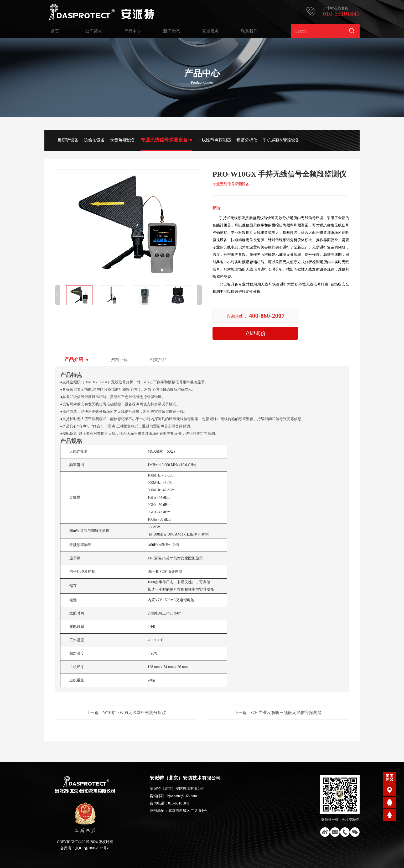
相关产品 (158, 360)
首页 (55, 31)
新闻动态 (172, 31)
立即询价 (255, 333)
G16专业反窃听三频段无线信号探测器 (286, 713)
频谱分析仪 (247, 140)
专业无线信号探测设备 (164, 140)
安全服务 (210, 31)
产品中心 (133, 31)
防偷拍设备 (94, 140)
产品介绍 (74, 359)
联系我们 (249, 31)
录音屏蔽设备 (123, 140)
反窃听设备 (68, 140)
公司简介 (94, 31)
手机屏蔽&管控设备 (281, 140)
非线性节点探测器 (214, 140)
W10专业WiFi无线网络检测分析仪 (134, 713)
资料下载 (119, 360)
